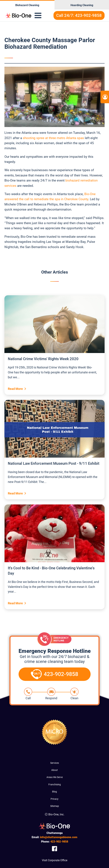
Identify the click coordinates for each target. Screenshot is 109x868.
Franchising (55, 784)
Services (55, 763)
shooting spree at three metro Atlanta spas (53, 138)
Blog (54, 792)
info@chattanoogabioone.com (59, 837)
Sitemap (55, 806)
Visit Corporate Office (55, 860)
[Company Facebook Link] (54, 849)
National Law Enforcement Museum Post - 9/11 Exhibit (54, 463)
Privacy (54, 799)
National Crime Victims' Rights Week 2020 (43, 359)
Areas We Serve (55, 777)
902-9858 (59, 842)
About (54, 770)
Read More (15, 389)
